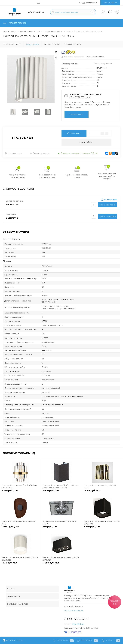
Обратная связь (13, 641)
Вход (81, 3)
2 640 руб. (61, 492)
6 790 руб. (103, 528)
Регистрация (91, 3)
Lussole (100, 71)
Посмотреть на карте (74, 610)
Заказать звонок (110, 3)
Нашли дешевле (14, 153)
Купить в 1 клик (87, 142)
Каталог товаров (15, 23)
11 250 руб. (61, 564)
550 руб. (61, 528)
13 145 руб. (103, 492)
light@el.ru (78, 624)
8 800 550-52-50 (36, 12)
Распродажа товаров (115, 602)
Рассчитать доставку (40, 153)
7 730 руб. (20, 492)
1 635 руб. (20, 564)
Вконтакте (73, 632)
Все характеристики (103, 64)
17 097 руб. (20, 528)
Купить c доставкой (108, 205)
